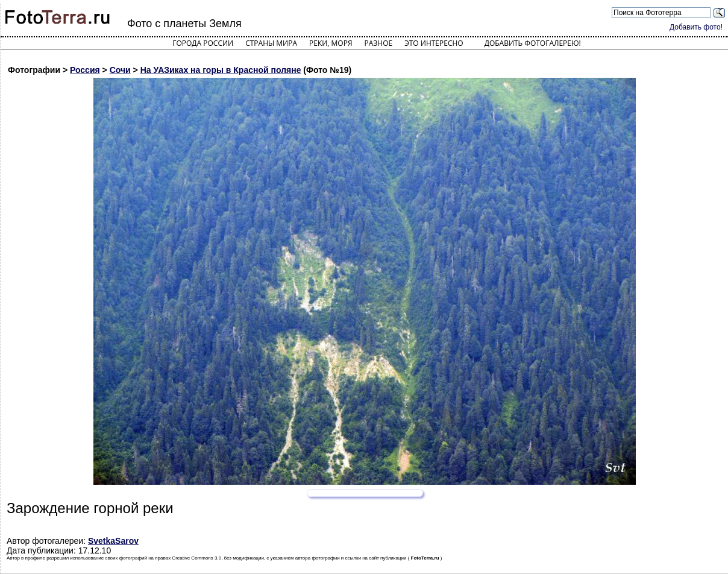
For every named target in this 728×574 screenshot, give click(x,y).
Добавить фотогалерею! (533, 43)
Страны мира (271, 43)
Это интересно (434, 43)
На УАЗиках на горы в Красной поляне (221, 70)
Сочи (120, 70)
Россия (85, 70)
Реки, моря (331, 43)
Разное (379, 43)
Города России (203, 43)
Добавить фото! (696, 27)
